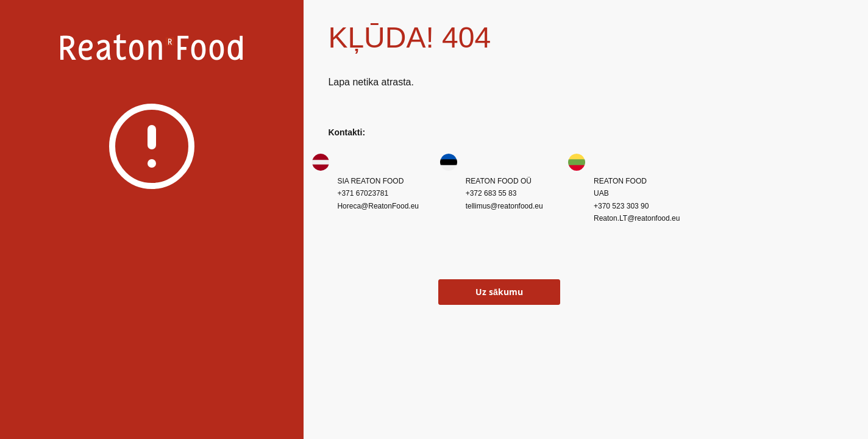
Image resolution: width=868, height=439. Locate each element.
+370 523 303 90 (621, 206)
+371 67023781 (363, 193)
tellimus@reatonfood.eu (504, 206)
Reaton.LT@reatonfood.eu (637, 218)
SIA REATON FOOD (370, 181)
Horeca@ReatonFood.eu (378, 206)
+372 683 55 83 (491, 193)
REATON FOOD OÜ (499, 181)
